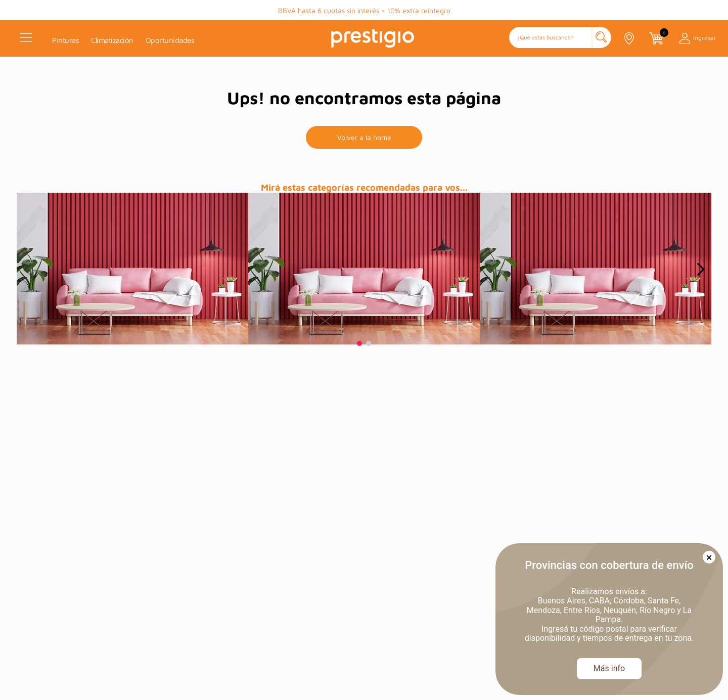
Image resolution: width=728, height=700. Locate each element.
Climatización (112, 40)
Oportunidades (170, 40)
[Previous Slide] (28, 269)
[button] (560, 38)
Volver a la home (364, 137)
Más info (609, 668)
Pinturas (65, 40)
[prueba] (132, 269)
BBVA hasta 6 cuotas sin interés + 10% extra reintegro (364, 10)
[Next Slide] (700, 269)
